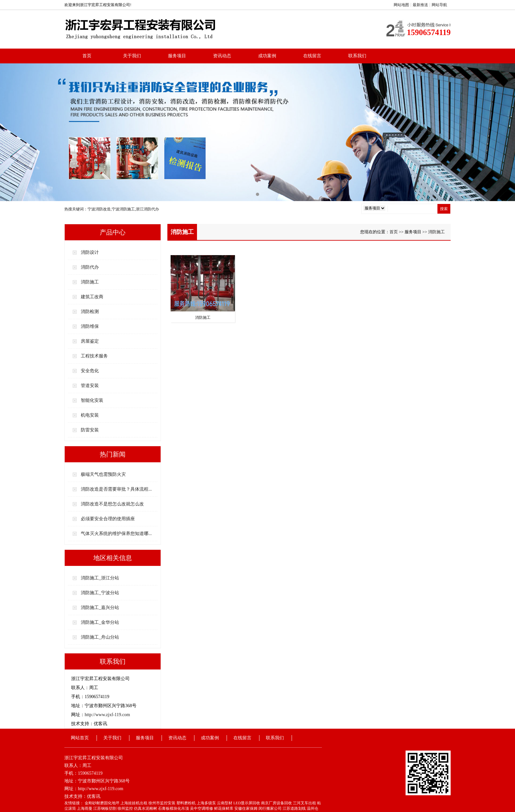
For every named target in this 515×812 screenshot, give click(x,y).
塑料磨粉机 (187, 803)
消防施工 (90, 282)
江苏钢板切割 (105, 808)
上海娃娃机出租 (134, 803)
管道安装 (90, 386)
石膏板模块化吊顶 (174, 808)
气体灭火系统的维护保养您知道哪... (116, 534)
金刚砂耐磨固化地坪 (103, 803)
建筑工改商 (92, 297)
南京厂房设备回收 (277, 803)
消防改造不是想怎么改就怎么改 (112, 504)
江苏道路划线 (295, 808)
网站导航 (439, 5)
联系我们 (357, 56)
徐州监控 (126, 808)
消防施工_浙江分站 (100, 578)
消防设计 (90, 252)
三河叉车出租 (305, 803)
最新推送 (420, 5)
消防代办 (90, 267)
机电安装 (90, 415)
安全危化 (90, 371)
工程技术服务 (94, 356)
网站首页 (80, 738)
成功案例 (267, 56)
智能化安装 (92, 400)
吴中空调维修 (202, 808)
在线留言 (312, 56)
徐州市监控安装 (162, 803)
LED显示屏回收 (247, 803)
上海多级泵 (207, 803)
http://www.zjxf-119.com (107, 715)
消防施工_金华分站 (100, 622)
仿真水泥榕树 (146, 808)
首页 (87, 56)
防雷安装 (90, 430)
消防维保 (90, 326)
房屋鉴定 (90, 341)
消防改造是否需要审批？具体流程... (116, 489)
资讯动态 (222, 56)
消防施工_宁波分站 (100, 593)
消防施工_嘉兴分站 (100, 608)
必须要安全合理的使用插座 (108, 519)
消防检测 (90, 312)
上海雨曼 (85, 808)
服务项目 (177, 56)
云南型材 (225, 803)
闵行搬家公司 (271, 808)
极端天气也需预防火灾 (103, 474)
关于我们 (132, 56)
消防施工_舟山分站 (100, 637)
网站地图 (401, 5)
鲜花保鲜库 (224, 808)
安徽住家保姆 (246, 808)
